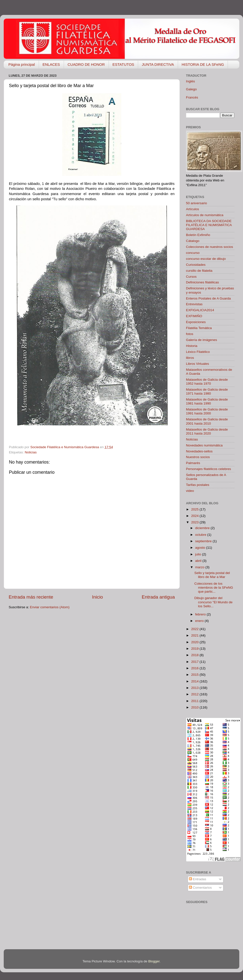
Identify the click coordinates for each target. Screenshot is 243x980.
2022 (195, 629)
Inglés (190, 81)
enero (200, 621)
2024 (195, 516)
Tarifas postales (198, 485)
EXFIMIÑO (194, 316)
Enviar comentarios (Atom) (50, 607)
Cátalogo (193, 241)
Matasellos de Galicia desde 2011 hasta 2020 (207, 431)
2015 (195, 675)
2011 (195, 701)
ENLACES (51, 64)
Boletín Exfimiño (198, 235)
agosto (201, 548)
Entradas (198, 879)
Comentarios (200, 888)
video (190, 491)
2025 (195, 509)
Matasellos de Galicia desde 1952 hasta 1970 (207, 382)
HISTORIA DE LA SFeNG (203, 64)
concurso (193, 253)
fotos (190, 334)
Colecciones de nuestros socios (210, 247)
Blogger (154, 961)
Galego (191, 89)
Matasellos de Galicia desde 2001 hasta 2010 (207, 421)
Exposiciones (196, 322)
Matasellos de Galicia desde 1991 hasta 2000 (207, 411)
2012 (195, 694)
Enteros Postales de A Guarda (208, 298)
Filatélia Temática (199, 328)
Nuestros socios (198, 457)
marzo (200, 567)
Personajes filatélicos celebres (209, 469)
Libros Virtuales (197, 364)
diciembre (203, 528)
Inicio (97, 597)
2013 (195, 688)
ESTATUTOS (123, 64)
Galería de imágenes (201, 340)
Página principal (22, 64)
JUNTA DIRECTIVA (158, 64)
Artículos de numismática (205, 215)
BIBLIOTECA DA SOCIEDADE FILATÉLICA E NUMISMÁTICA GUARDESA (209, 225)
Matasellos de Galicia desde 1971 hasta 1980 (207, 391)
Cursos (191, 277)
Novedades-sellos (199, 451)
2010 (195, 707)
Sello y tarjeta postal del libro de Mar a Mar (212, 575)
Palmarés (193, 463)
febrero (201, 614)
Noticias (31, 452)
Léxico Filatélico (198, 352)
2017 (195, 662)
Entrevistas (194, 304)
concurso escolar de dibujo (206, 259)
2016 (195, 668)
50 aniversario (197, 203)
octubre (201, 535)
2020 (195, 642)
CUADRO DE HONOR (86, 64)
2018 (195, 655)
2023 (195, 522)
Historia (192, 346)
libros (190, 358)
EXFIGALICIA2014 (200, 310)
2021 (195, 635)
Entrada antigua (158, 597)
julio (199, 554)
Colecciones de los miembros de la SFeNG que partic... (214, 588)
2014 (195, 681)
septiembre (204, 541)
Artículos (193, 209)
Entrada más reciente (31, 597)
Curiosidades (196, 265)
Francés (192, 97)
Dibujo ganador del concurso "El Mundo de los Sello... (213, 602)
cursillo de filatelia (199, 271)
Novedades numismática (204, 445)
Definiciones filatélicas (202, 282)
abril (199, 561)
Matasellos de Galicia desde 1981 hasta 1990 (207, 401)
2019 (195, 649)
